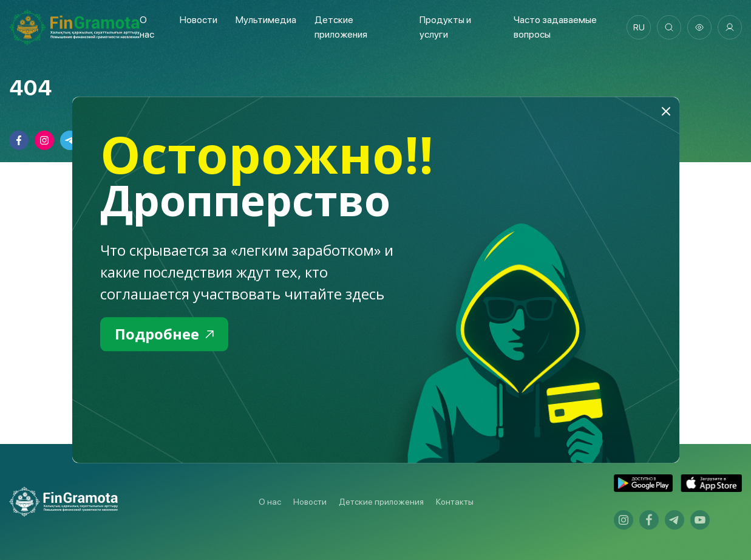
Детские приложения (381, 502)
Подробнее (164, 334)
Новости (199, 20)
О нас (270, 502)
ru (639, 27)
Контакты (455, 502)
